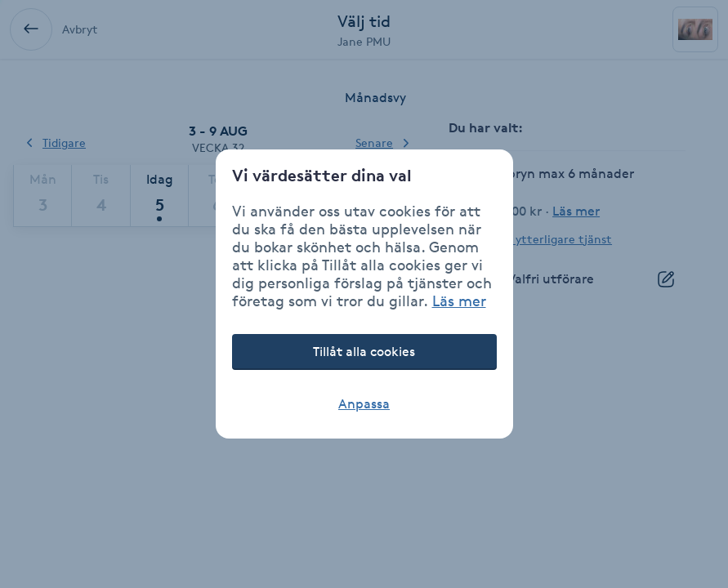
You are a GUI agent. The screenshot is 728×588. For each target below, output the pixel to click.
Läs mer (459, 301)
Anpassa (364, 404)
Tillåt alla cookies (364, 352)
